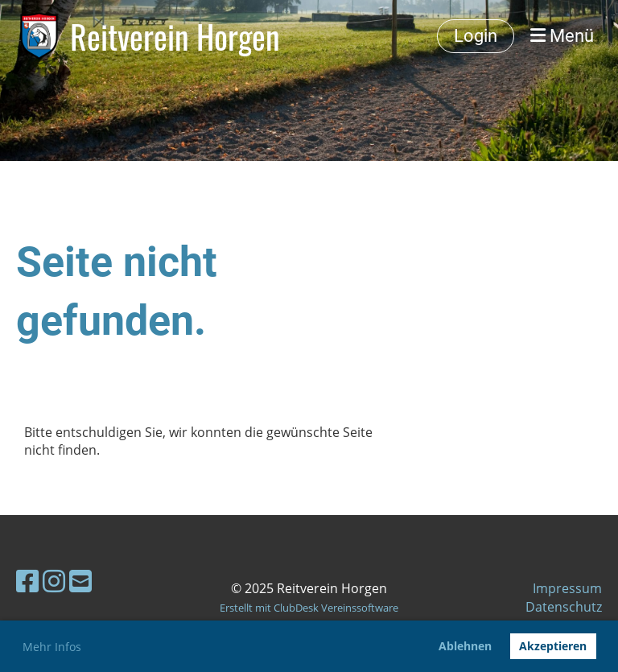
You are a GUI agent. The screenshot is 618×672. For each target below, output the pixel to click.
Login (476, 36)
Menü (562, 36)
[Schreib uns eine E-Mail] (80, 581)
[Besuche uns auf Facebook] (27, 581)
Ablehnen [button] (465, 646)
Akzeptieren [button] (553, 646)
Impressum (567, 588)
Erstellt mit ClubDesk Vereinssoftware (309, 608)
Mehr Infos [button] (52, 647)
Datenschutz (564, 607)
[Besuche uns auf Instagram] (54, 581)
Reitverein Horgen (175, 36)
